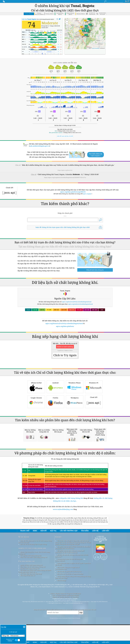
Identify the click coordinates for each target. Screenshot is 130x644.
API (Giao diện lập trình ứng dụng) (31, 640)
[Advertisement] (65, 337)
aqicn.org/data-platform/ (65, 321)
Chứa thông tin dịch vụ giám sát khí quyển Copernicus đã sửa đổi (73, 631)
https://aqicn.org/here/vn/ (65, 165)
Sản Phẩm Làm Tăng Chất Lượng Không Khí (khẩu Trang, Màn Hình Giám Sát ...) (35, 638)
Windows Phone (75, 405)
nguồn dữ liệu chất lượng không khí (31, 632)
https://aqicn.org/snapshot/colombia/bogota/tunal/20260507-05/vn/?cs (65, 172)
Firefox (55, 420)
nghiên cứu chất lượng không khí (32, 615)
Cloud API (94, 420)
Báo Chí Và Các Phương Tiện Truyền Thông (33, 611)
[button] (82, 30)
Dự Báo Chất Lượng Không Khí (30, 635)
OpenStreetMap (96, 43)
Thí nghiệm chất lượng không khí (31, 622)
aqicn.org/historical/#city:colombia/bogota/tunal (77, 296)
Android (55, 405)
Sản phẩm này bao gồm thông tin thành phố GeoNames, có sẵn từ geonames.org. (70, 618)
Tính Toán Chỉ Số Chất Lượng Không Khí (33, 634)
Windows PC (94, 405)
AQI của (29, 13)
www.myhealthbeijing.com (63, 576)
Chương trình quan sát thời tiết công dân (70, 626)
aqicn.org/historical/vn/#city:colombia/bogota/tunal (64, 318)
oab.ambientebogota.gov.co (40, 140)
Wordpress (75, 420)
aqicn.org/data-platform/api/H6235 (73, 186)
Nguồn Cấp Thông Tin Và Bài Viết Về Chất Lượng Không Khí (34, 620)
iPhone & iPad (36, 405)
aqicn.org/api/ (87, 188)
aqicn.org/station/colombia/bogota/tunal (80, 298)
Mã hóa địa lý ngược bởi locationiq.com (69, 638)
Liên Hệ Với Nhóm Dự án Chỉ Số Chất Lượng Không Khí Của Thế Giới (35, 608)
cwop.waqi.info (60, 628)
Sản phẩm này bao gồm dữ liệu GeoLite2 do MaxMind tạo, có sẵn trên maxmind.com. (73, 614)
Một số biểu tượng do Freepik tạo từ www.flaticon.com (67, 635)
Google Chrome (36, 420)
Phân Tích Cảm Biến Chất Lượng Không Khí (34, 624)
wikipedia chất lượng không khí (71, 565)
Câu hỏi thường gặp (27, 628)
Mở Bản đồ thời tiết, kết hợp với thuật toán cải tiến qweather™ (72, 623)
